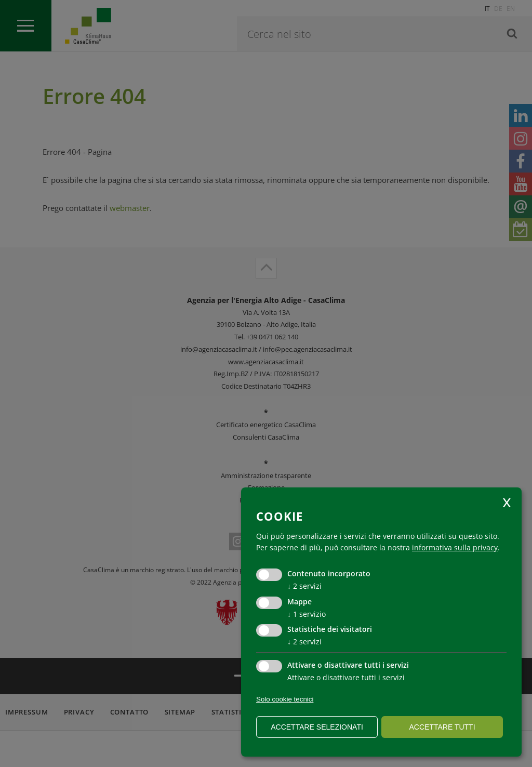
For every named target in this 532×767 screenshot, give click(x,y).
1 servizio (307, 614)
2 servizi (304, 586)
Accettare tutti (442, 727)
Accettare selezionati (317, 727)
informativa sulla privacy (455, 547)
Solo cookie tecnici (285, 699)
